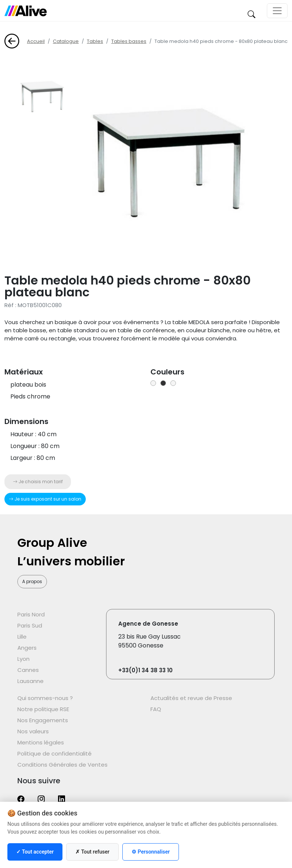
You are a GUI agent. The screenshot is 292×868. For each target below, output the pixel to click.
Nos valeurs (33, 731)
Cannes (28, 670)
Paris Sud (30, 625)
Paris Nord (31, 614)
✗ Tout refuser (92, 852)
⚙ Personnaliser (151, 852)
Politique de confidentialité (55, 753)
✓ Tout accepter (35, 852)
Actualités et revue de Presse (191, 698)
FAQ (156, 709)
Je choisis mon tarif (38, 482)
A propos (32, 581)
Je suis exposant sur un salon (45, 499)
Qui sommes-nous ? (45, 698)
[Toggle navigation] (277, 11)
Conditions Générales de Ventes (62, 765)
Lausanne (30, 681)
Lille (22, 637)
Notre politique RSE (43, 709)
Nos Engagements (43, 720)
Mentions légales (41, 742)
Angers (27, 648)
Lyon (23, 659)
